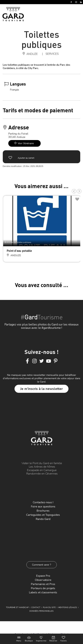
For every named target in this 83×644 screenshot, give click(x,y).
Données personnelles (41, 611)
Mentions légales (68, 607)
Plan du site (49, 607)
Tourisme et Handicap (17, 607)
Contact (36, 607)
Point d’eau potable (19, 251)
